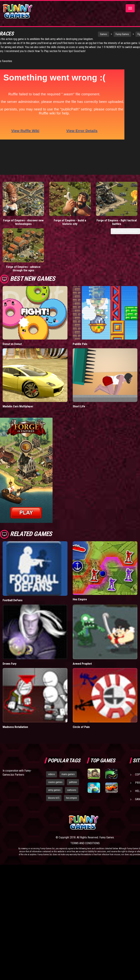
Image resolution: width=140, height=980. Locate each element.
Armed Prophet (82, 603)
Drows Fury (10, 603)
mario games (68, 714)
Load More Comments (125, 211)
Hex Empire (80, 539)
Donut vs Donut (12, 284)
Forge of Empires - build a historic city (52, 199)
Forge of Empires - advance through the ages (122, 201)
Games (88, 34)
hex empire (71, 738)
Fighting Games (130, 34)
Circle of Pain (81, 667)
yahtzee (73, 722)
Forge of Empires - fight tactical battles (87, 199)
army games (54, 730)
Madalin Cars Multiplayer (18, 346)
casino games (55, 722)
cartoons (72, 730)
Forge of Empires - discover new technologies (17, 201)
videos (52, 714)
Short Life (79, 346)
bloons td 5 (54, 738)
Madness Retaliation (15, 667)
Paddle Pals (80, 284)
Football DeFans (13, 540)
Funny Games (107, 34)
